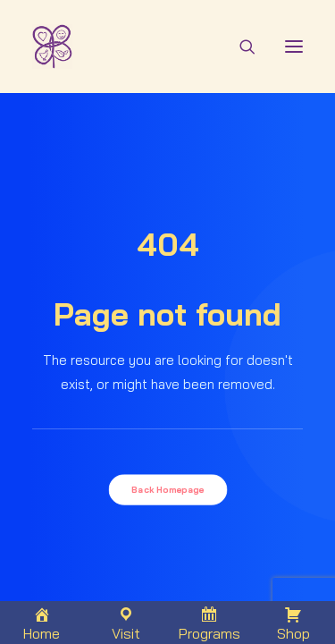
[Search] (239, 47)
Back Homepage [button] (168, 489)
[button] (294, 47)
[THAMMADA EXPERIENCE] (62, 47)
